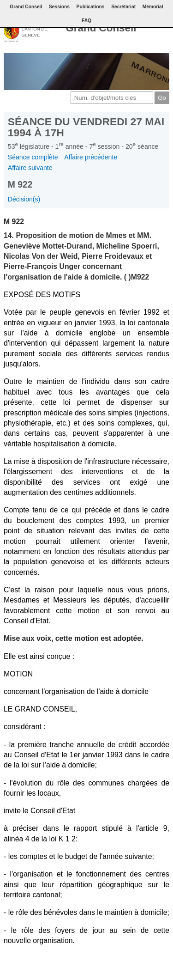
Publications (91, 7)
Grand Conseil (101, 28)
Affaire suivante (30, 168)
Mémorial (153, 7)
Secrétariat (123, 7)
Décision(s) (24, 199)
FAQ (86, 21)
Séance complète (33, 157)
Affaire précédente (91, 157)
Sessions (59, 7)
